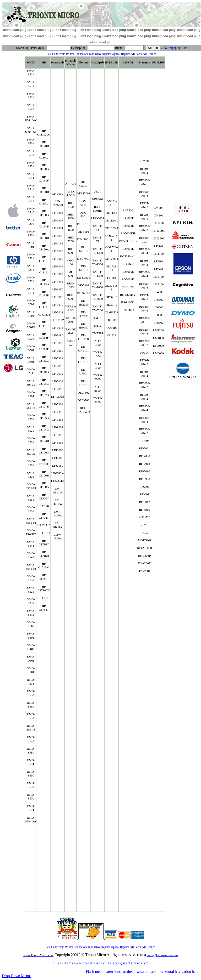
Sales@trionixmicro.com (162, 955)
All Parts (136, 54)
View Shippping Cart (174, 48)
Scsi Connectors (56, 54)
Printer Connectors (77, 54)
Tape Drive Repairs (100, 54)
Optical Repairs (121, 54)
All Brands (149, 54)
